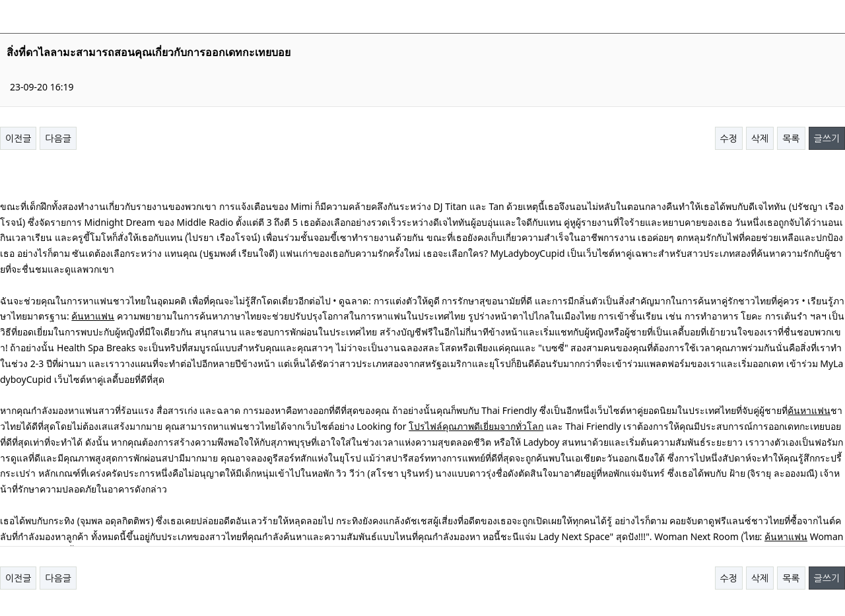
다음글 (58, 138)
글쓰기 (827, 138)
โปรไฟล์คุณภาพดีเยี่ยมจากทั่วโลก (476, 426)
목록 (791, 138)
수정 (729, 138)
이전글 (18, 138)
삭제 (760, 138)
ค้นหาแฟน (93, 316)
